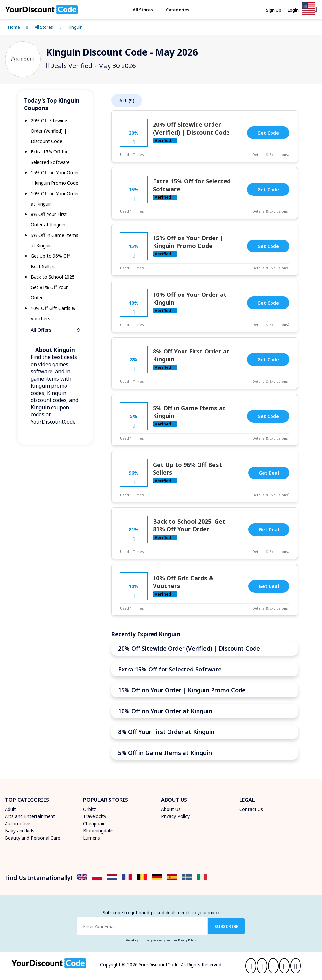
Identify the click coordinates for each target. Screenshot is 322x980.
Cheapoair (94, 823)
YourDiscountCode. (159, 965)
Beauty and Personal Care (33, 838)
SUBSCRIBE (226, 926)
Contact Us (251, 809)
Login (293, 10)
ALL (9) (127, 101)
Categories (178, 10)
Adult (10, 809)
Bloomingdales (99, 831)
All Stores (143, 10)
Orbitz (90, 809)
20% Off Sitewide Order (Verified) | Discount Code (49, 131)
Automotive (18, 823)
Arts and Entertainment (30, 816)
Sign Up (274, 10)
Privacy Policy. (187, 940)
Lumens (92, 838)
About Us (171, 809)
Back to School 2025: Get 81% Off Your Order (53, 287)
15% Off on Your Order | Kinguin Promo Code (188, 242)
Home (14, 27)
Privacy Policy (175, 816)
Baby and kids (20, 831)
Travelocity (95, 816)
